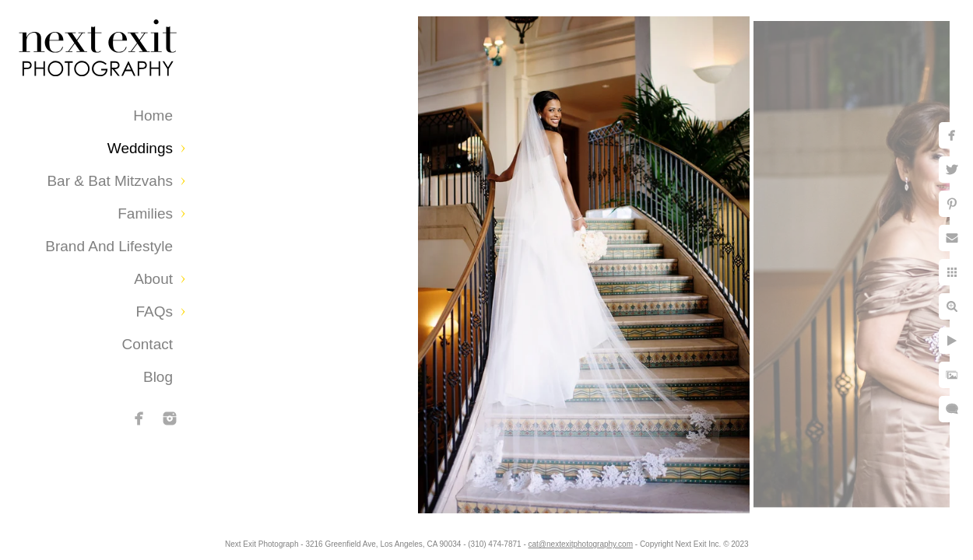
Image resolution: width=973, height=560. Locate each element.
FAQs (154, 311)
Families (145, 213)
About (153, 279)
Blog (158, 377)
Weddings (140, 148)
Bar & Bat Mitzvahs (110, 181)
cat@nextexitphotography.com (599, 540)
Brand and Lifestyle (109, 246)
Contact (148, 344)
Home (153, 115)
